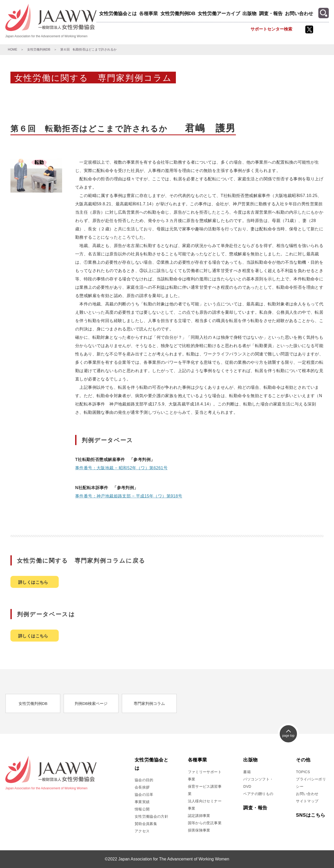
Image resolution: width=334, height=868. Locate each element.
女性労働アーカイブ (219, 14)
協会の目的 (144, 780)
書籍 (247, 772)
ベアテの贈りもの (258, 794)
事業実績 (142, 802)
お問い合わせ (299, 14)
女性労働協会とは (118, 14)
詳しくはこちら (33, 582)
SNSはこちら (311, 815)
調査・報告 (271, 14)
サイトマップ (307, 801)
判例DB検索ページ (91, 703)
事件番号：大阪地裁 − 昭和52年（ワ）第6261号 (121, 468)
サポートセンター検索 (271, 29)
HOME (13, 50)
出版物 (249, 14)
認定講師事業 (199, 816)
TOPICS (303, 772)
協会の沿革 (144, 795)
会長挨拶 (142, 787)
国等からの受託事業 (205, 823)
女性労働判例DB (178, 14)
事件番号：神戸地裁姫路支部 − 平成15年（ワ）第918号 (129, 496)
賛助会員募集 (146, 824)
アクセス (142, 831)
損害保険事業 (199, 830)
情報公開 (142, 809)
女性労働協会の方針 (151, 816)
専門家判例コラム (149, 703)
